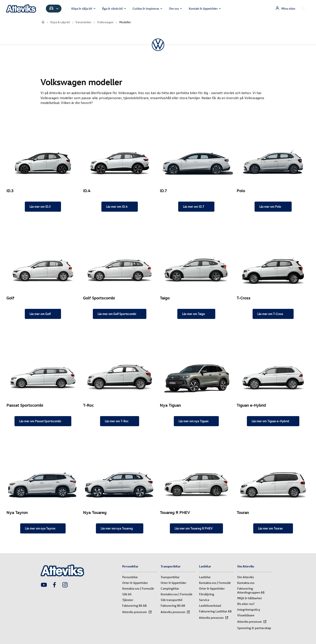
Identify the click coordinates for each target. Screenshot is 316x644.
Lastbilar (205, 577)
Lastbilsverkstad (210, 606)
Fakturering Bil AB (134, 606)
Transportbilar (170, 577)
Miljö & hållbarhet (250, 598)
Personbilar (130, 577)
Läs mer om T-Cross (273, 314)
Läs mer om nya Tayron (43, 528)
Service (204, 600)
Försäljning (207, 594)
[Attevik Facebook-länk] (54, 585)
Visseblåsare (246, 615)
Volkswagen (105, 22)
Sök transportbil (171, 600)
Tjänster (128, 600)
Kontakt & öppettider (205, 9)
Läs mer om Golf (43, 314)
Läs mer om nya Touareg (119, 528)
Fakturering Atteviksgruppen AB (251, 590)
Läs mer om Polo (273, 207)
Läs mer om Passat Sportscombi (43, 421)
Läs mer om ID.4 (119, 207)
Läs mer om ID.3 (43, 207)
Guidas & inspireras (148, 9)
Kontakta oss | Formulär (138, 589)
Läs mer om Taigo (196, 314)
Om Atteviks (246, 577)
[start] (43, 22)
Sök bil (127, 594)
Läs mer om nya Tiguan (196, 421)
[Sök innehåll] (303, 9)
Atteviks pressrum (137, 612)
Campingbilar (170, 589)
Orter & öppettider (135, 583)
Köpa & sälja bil (84, 9)
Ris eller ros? (246, 604)
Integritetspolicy (249, 610)
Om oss (176, 9)
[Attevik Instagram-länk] (65, 585)
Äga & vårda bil (114, 9)
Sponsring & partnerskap (254, 628)
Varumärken (83, 22)
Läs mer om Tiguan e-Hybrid (273, 421)
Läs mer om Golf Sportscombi (120, 314)
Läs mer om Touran (273, 528)
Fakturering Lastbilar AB (215, 611)
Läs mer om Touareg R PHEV (196, 528)
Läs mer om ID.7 (196, 207)
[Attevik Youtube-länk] (44, 585)
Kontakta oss (246, 583)
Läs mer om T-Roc (119, 421)
